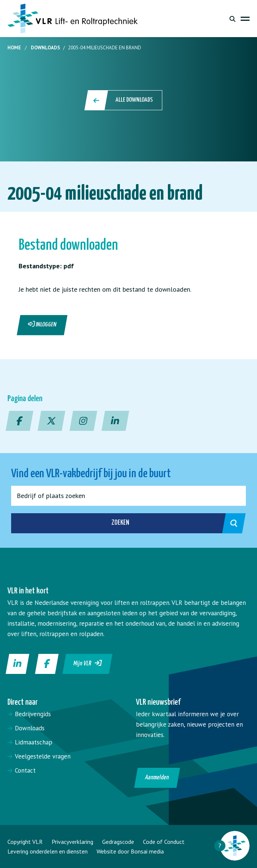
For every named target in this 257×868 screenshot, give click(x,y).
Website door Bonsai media (130, 851)
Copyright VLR (25, 842)
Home (14, 48)
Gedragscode (118, 842)
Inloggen (42, 324)
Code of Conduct (164, 842)
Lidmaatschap (34, 742)
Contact (25, 770)
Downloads (45, 48)
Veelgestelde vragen (43, 756)
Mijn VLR (88, 663)
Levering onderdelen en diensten (48, 851)
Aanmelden (157, 778)
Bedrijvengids (33, 714)
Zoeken (170, 523)
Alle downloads (124, 100)
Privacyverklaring (72, 842)
